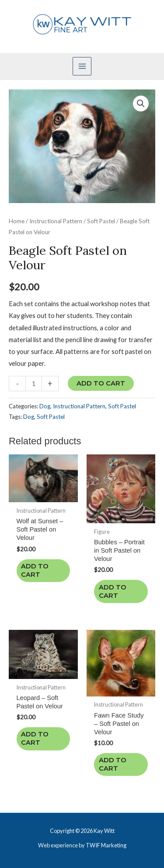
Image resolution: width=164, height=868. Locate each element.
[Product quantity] (34, 384)
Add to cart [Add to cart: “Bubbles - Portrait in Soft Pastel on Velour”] (113, 591)
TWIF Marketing (106, 845)
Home (17, 221)
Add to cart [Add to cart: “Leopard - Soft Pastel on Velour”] (35, 738)
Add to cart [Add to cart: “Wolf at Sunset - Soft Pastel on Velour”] (35, 570)
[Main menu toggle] (82, 66)
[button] (141, 104)
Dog (45, 406)
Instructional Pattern (56, 221)
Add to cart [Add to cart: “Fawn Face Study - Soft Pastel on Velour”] (113, 764)
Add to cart (101, 383)
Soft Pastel (101, 221)
